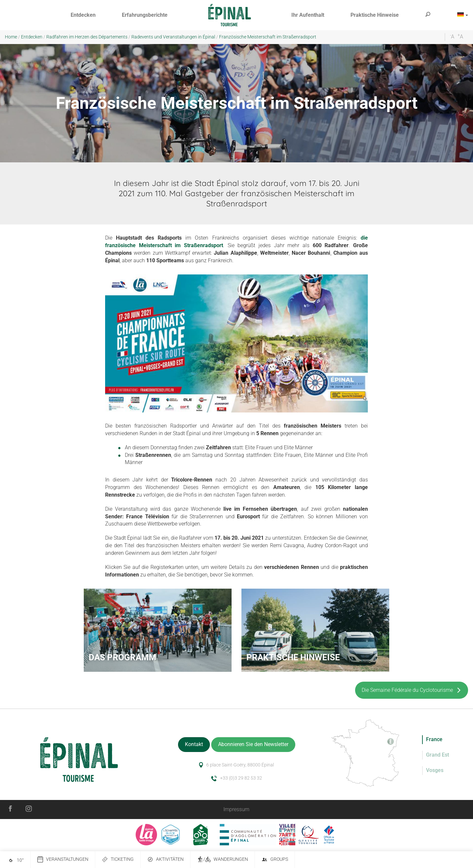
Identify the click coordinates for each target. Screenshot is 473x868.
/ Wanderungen (223, 860)
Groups (275, 860)
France (434, 739)
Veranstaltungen (63, 860)
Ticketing (118, 860)
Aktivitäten (165, 860)
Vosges (435, 770)
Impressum (236, 809)
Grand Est (438, 755)
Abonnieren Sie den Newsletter (253, 744)
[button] (83, 15)
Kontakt (194, 744)
